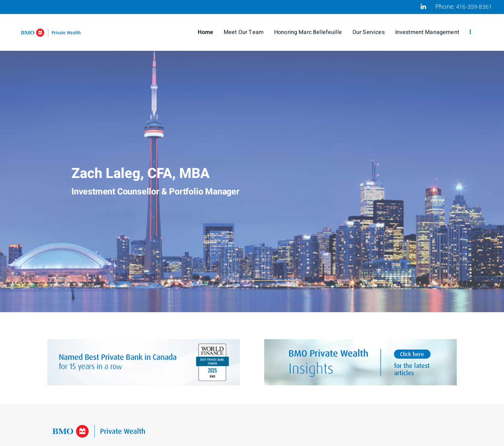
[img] (252, 156)
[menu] (470, 32)
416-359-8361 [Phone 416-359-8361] (474, 7)
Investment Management (427, 32)
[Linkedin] (423, 7)
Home (205, 32)
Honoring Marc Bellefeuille (308, 32)
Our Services (369, 32)
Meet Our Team (244, 32)
